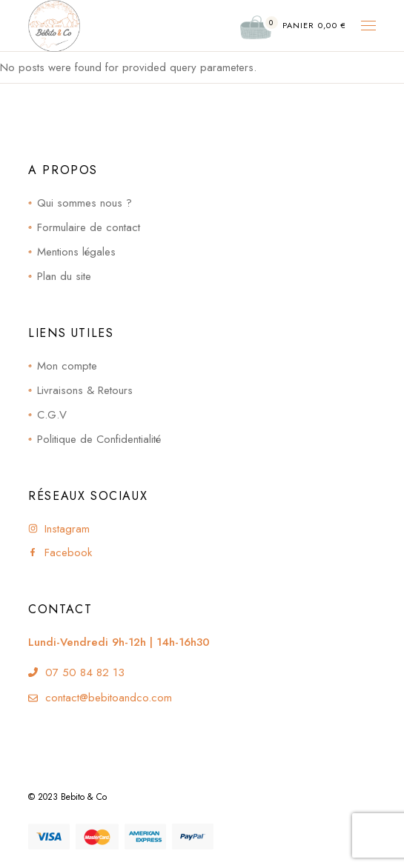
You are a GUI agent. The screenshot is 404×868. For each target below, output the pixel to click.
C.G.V (52, 415)
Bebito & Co (84, 797)
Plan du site (64, 276)
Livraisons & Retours (85, 390)
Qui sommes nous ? (85, 203)
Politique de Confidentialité (99, 439)
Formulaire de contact (89, 227)
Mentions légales (76, 252)
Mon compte (67, 366)
